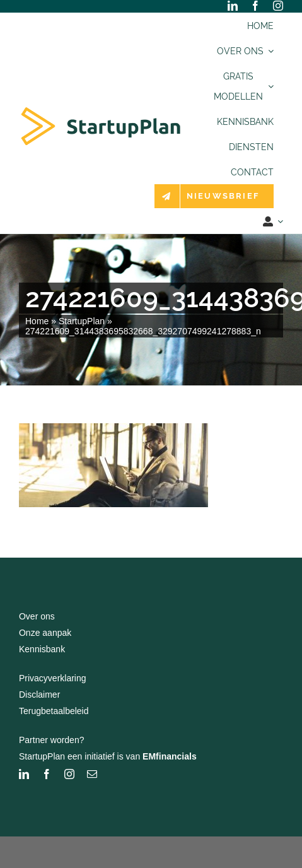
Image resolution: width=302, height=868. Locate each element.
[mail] (92, 774)
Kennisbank (42, 649)
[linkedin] (233, 6)
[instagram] (278, 6)
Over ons (37, 616)
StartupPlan (82, 321)
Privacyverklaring (53, 678)
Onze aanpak (45, 633)
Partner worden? (52, 740)
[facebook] (255, 6)
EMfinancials (170, 756)
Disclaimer (39, 695)
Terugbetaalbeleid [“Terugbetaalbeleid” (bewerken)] (54, 711)
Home (37, 321)
